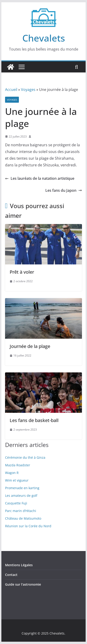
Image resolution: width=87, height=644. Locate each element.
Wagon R (12, 473)
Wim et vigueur (17, 480)
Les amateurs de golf (21, 496)
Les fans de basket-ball (34, 420)
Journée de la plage (30, 346)
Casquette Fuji (16, 503)
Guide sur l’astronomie (23, 584)
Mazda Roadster (18, 465)
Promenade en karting (22, 488)
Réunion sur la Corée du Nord (28, 526)
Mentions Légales (19, 565)
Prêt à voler (22, 272)
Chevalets (44, 38)
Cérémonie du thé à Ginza (25, 457)
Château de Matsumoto (23, 518)
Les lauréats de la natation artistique (40, 178)
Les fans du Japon (64, 190)
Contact (11, 575)
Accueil (11, 90)
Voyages (28, 90)
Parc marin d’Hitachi (21, 511)
